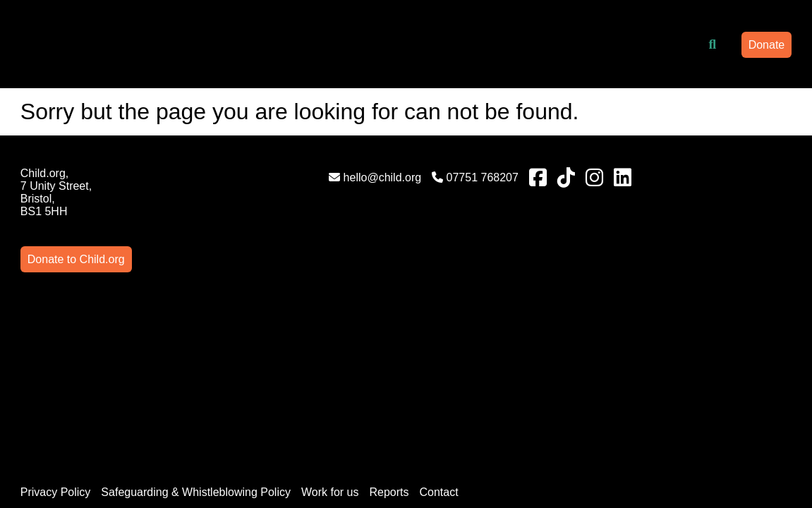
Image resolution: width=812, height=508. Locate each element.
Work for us (330, 335)
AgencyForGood (772, 467)
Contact (438, 335)
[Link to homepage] (149, 44)
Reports (389, 335)
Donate (767, 45)
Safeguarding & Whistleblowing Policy (196, 335)
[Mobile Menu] (37, 39)
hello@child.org (259, 177)
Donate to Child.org (736, 173)
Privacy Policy (56, 335)
